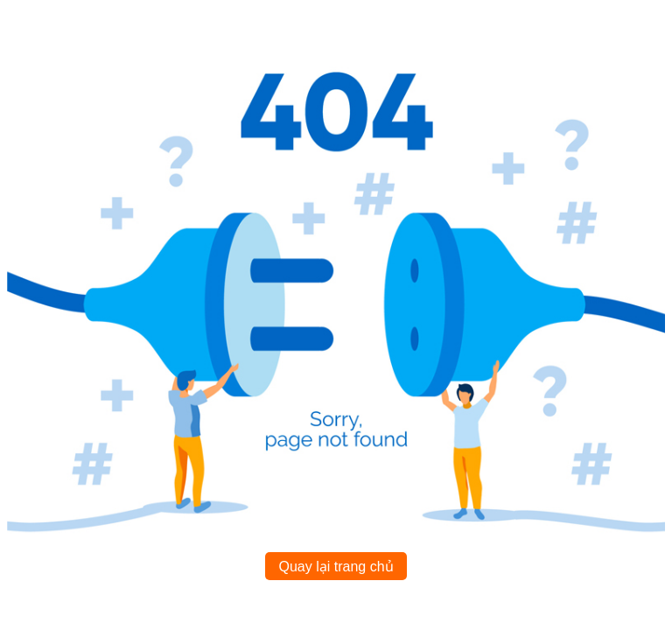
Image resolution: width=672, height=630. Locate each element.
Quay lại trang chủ (336, 567)
